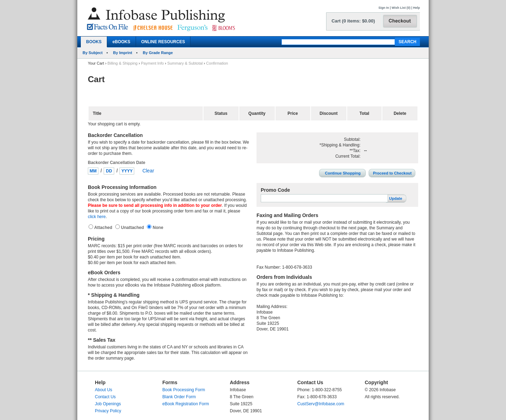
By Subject (93, 53)
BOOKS (94, 42)
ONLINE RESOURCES (163, 42)
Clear (148, 171)
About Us (103, 390)
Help (416, 8)
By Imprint (123, 53)
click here (97, 217)
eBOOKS (121, 42)
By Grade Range (158, 53)
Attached (104, 228)
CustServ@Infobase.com (321, 404)
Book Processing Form (184, 390)
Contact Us (105, 397)
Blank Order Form (179, 397)
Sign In (384, 8)
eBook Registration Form (186, 404)
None (157, 228)
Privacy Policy (108, 411)
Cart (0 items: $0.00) (353, 21)
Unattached (133, 228)
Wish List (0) (401, 8)
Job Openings (108, 404)
